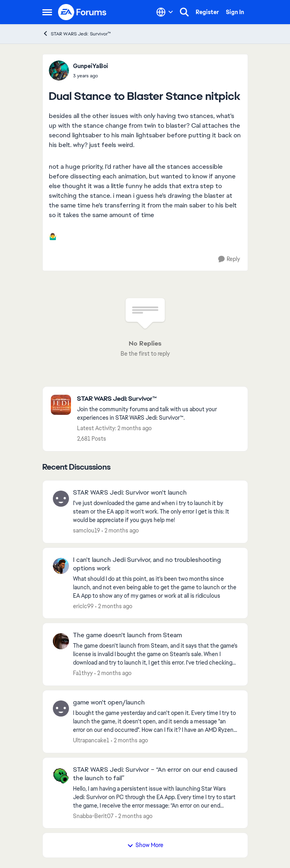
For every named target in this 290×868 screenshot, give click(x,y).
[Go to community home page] (83, 12)
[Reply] (229, 259)
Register (207, 12)
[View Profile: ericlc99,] (61, 566)
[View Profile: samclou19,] (61, 499)
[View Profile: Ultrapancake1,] (61, 708)
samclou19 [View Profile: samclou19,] (87, 530)
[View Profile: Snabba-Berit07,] (61, 776)
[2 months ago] (120, 531)
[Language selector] (165, 12)
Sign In (235, 12)
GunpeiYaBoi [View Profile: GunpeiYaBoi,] (91, 66)
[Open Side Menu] (47, 12)
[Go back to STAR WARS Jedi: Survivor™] (158, 399)
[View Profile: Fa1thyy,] (61, 641)
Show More (145, 845)
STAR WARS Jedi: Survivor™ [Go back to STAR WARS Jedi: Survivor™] (77, 34)
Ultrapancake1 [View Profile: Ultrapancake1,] (91, 740)
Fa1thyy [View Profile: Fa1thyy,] (83, 673)
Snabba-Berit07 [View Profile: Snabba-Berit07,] (93, 816)
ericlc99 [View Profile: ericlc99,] (83, 606)
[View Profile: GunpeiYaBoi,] (59, 70)
